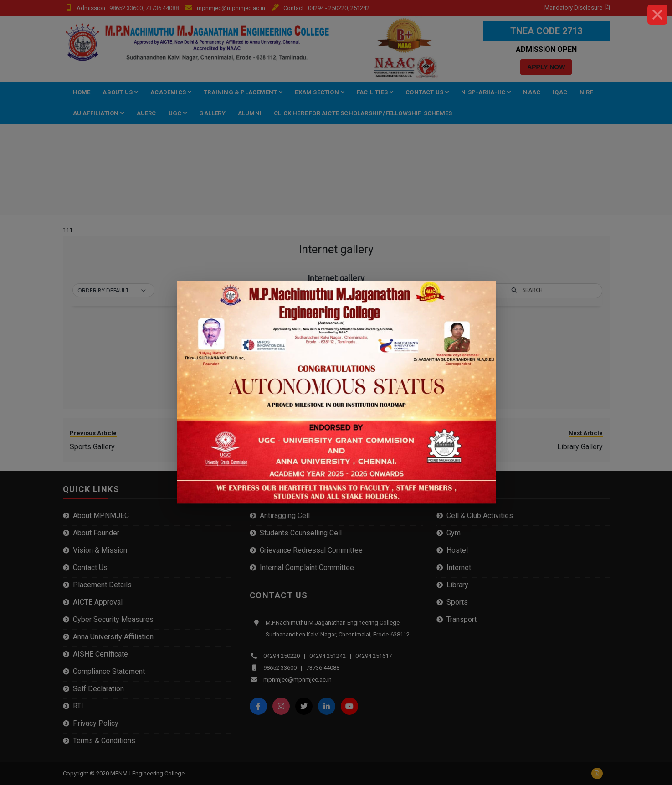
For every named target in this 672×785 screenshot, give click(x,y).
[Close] (657, 15)
